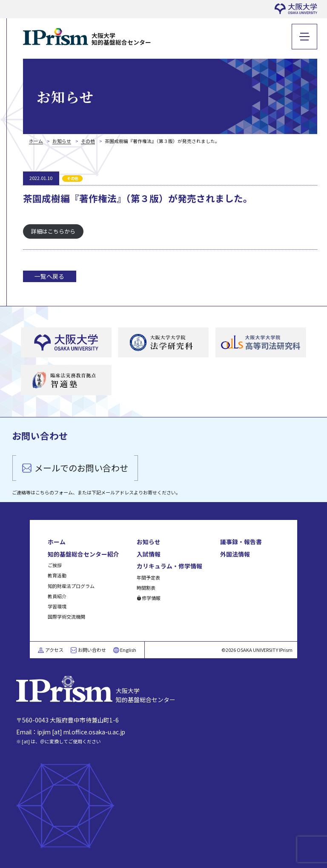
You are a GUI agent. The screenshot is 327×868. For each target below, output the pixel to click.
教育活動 (57, 575)
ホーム (57, 542)
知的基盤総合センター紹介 (83, 554)
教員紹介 (57, 596)
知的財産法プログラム (71, 586)
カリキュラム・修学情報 (169, 566)
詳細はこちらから (53, 231)
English (128, 650)
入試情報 (149, 554)
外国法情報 (235, 554)
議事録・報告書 (241, 542)
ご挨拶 (55, 565)
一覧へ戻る (49, 276)
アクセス (54, 650)
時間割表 (146, 588)
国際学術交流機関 (66, 617)
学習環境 (57, 606)
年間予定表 (148, 577)
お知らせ (149, 542)
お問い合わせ (92, 650)
